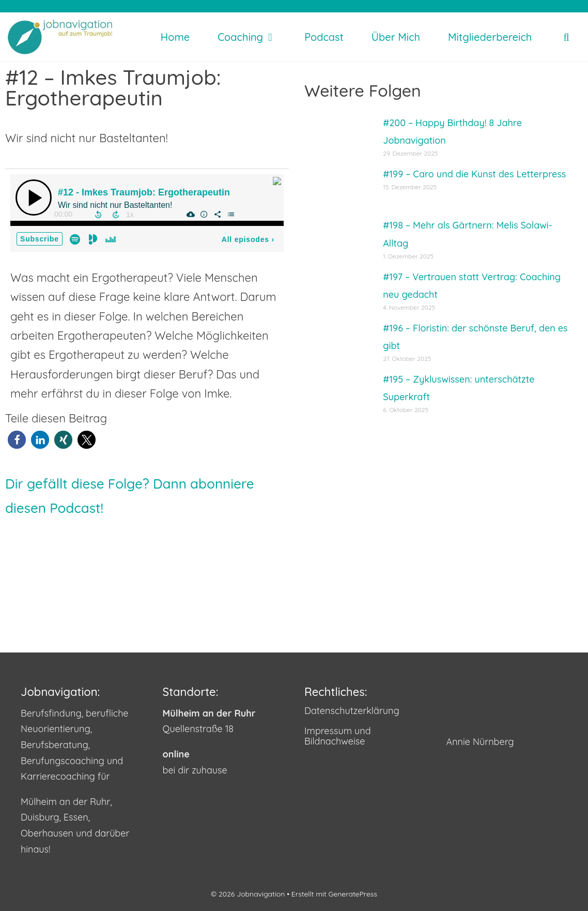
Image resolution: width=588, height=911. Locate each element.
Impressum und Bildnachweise (338, 736)
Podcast (324, 37)
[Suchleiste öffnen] (566, 37)
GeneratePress (353, 894)
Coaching (252, 37)
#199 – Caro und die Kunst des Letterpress (474, 174)
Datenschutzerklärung (352, 711)
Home (175, 37)
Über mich (396, 37)
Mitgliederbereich (490, 37)
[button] (17, 440)
